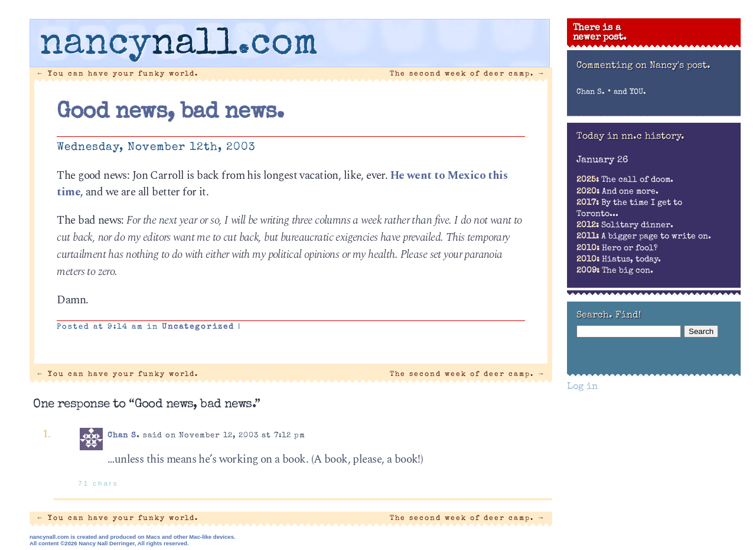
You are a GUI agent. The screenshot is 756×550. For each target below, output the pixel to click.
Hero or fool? (617, 248)
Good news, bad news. (170, 113)
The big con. (615, 271)
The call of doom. (625, 180)
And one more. (617, 192)
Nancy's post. (680, 66)
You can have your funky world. (118, 74)
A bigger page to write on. (644, 237)
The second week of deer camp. (468, 74)
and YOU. (630, 92)
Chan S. (124, 436)
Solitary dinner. (625, 225)
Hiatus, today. (619, 260)
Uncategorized (198, 327)
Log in (582, 387)
